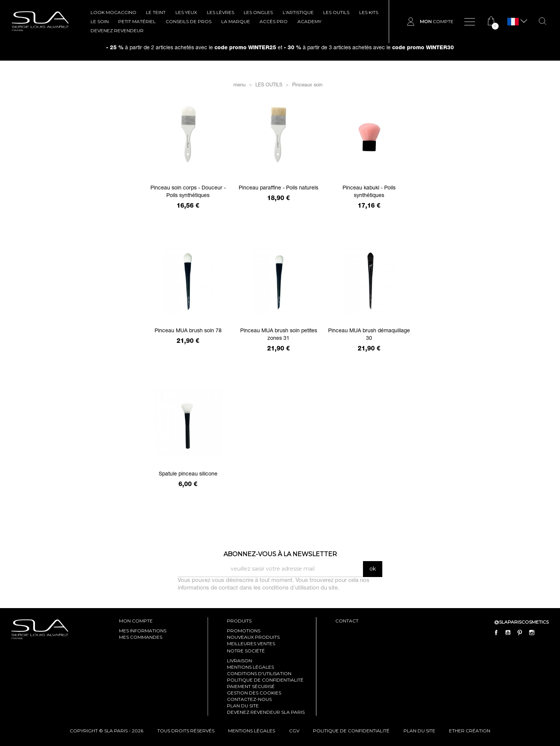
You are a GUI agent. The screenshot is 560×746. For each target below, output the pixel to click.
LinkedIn (543, 632)
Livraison (239, 661)
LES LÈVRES (221, 12)
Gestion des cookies (254, 693)
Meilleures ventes (251, 644)
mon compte (136, 621)
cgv (294, 731)
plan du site (419, 731)
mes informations (143, 631)
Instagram (532, 632)
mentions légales (252, 731)
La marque (236, 21)
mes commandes (141, 637)
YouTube (508, 632)
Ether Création (470, 731)
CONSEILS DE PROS (188, 21)
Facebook (496, 632)
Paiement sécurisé (251, 686)
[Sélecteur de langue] (513, 22)
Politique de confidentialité (265, 680)
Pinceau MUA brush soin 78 (188, 331)
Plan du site (243, 706)
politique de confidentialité (351, 731)
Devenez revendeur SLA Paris (266, 712)
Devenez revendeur (117, 30)
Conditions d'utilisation (259, 673)
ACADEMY (309, 21)
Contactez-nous (249, 699)
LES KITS (369, 12)
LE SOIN (100, 21)
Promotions (244, 631)
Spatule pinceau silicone (188, 474)
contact (347, 621)
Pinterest (520, 632)
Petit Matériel (137, 21)
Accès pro (274, 21)
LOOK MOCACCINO (113, 12)
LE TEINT (156, 12)
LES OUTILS (336, 12)
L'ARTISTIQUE (298, 12)
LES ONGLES (258, 12)
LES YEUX (186, 12)
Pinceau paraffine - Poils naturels (278, 188)
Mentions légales (250, 667)
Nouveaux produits (253, 637)
